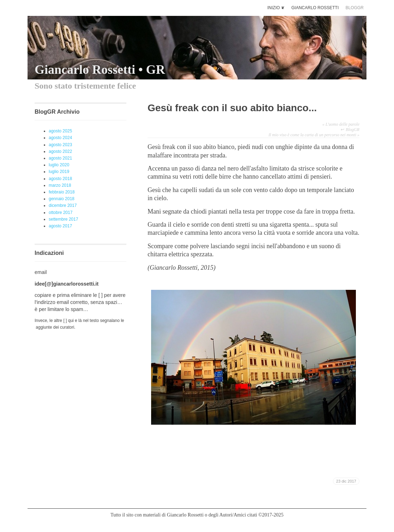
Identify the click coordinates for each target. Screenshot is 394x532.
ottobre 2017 (61, 213)
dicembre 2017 (63, 205)
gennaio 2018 (62, 199)
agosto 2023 (60, 145)
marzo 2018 (60, 185)
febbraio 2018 (62, 192)
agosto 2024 (60, 138)
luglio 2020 (59, 165)
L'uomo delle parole (341, 124)
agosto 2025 (60, 131)
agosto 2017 (60, 226)
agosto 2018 (60, 179)
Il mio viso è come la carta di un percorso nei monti (314, 135)
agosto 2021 (60, 158)
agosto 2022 (60, 151)
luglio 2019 (59, 172)
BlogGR (353, 130)
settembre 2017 (63, 219)
